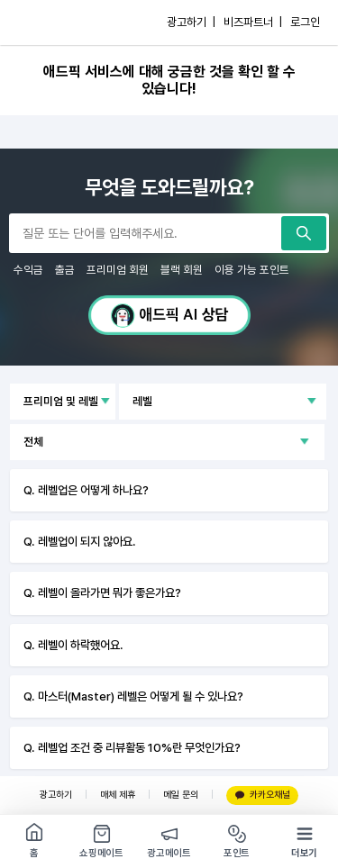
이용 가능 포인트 (252, 270)
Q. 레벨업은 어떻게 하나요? (86, 490)
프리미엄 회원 (118, 270)
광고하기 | (191, 22)
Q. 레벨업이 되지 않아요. (80, 541)
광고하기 (56, 795)
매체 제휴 (118, 795)
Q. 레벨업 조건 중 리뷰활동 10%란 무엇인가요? (132, 747)
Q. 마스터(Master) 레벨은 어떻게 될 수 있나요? (133, 696)
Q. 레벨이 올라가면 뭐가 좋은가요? (102, 592)
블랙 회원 (182, 270)
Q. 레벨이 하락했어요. (73, 645)
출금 (65, 270)
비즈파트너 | (253, 22)
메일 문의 (181, 795)
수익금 (28, 270)
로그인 (305, 22)
